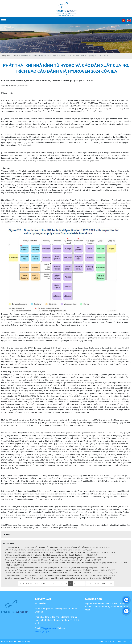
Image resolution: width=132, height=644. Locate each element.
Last (111, 583)
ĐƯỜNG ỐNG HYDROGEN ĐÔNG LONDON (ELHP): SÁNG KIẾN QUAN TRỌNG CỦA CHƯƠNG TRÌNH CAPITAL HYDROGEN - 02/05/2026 (61, 573)
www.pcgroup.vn (43, 631)
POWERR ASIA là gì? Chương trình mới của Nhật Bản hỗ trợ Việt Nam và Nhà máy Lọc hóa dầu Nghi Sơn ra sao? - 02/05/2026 (58, 547)
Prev (43, 583)
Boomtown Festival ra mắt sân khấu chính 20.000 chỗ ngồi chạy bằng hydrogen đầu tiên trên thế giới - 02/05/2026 (53, 560)
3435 (89, 583)
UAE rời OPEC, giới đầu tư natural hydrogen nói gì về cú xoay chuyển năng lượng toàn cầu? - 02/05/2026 (48, 550)
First (36, 583)
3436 (96, 583)
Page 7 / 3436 (26, 583)
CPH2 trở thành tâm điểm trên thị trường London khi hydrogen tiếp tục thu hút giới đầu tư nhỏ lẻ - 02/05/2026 (51, 555)
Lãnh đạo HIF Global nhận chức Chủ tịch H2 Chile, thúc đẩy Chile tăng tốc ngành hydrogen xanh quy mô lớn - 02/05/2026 (55, 558)
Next (104, 583)
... (58, 583)
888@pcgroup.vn (49, 628)
